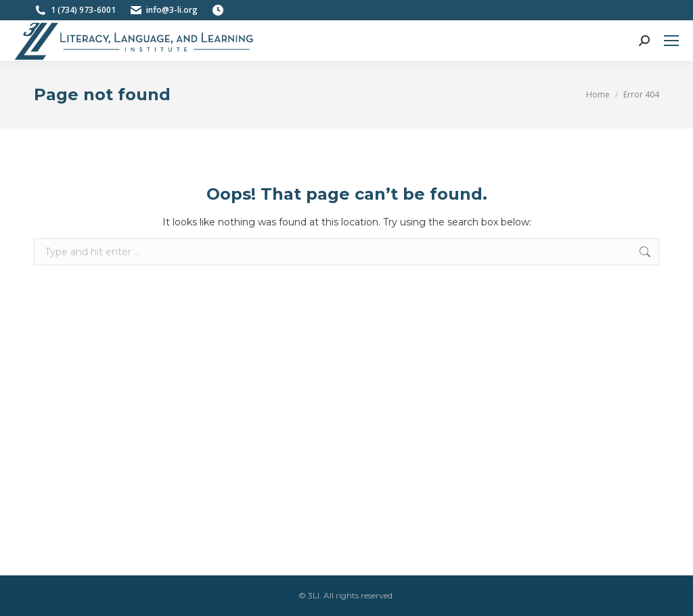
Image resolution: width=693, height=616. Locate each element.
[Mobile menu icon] (671, 41)
